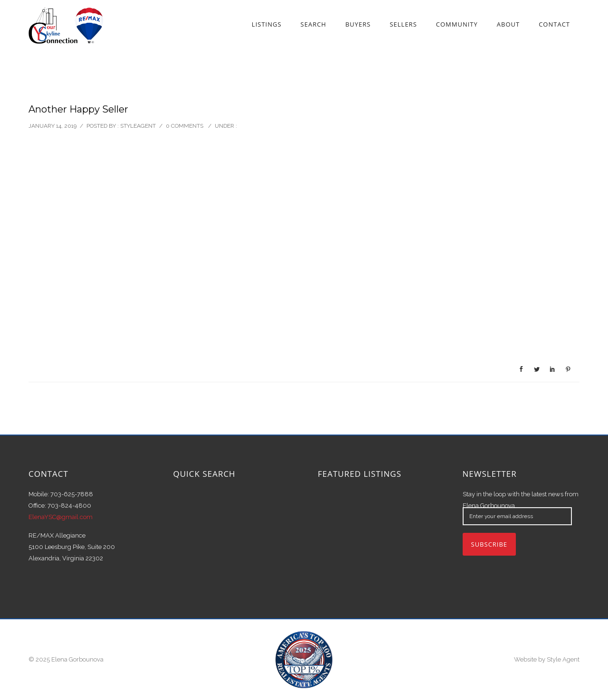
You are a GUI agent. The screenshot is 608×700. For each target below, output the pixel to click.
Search (313, 24)
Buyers (358, 24)
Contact (554, 24)
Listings (267, 24)
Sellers (403, 24)
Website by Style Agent (547, 659)
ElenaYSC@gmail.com (61, 517)
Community (457, 24)
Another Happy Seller (78, 109)
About (508, 24)
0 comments (185, 126)
